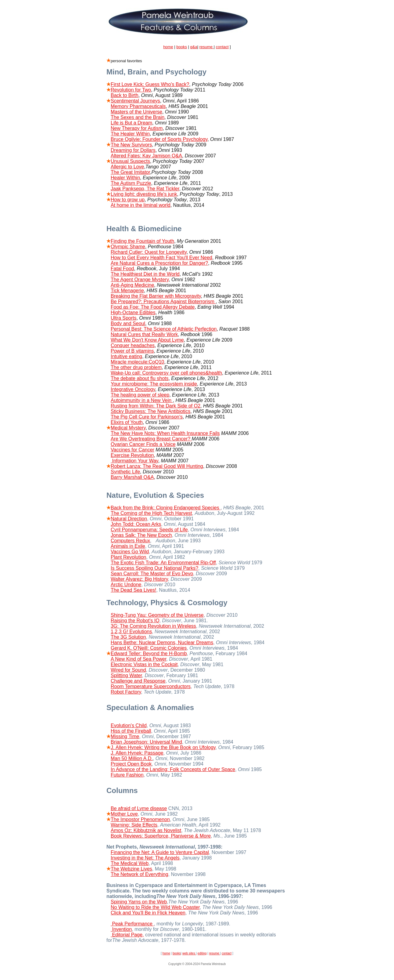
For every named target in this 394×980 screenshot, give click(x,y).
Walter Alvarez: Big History (139, 579)
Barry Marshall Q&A (132, 477)
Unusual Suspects (130, 161)
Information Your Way (134, 461)
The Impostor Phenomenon (140, 819)
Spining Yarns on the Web (139, 902)
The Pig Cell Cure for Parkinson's (147, 417)
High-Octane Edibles (133, 312)
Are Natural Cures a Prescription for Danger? (159, 263)
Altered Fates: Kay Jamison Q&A (146, 156)
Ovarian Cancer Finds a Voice (143, 444)
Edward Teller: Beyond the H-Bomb (149, 653)
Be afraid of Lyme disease (139, 808)
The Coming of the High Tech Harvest (151, 513)
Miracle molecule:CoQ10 (137, 362)
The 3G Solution (128, 637)
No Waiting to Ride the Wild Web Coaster (155, 907)
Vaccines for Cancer (133, 450)
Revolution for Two (131, 90)
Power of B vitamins (132, 351)
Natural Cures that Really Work (144, 334)
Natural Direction (129, 519)
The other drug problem (136, 367)
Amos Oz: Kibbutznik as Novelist (146, 830)
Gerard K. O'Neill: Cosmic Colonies (149, 648)
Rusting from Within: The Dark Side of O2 (156, 406)
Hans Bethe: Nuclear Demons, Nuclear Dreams (162, 643)
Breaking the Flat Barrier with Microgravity (156, 296)
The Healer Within (130, 134)
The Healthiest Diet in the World (145, 274)
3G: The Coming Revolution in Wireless (153, 626)
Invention (121, 929)
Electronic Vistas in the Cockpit (144, 664)
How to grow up (128, 200)
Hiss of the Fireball (131, 731)
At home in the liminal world (141, 205)
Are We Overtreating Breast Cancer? (151, 439)
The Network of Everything (140, 874)
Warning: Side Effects (134, 825)
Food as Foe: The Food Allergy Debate (153, 307)
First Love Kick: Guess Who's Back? (150, 84)
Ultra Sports (124, 318)
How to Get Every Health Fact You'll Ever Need (161, 258)
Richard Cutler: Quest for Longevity (149, 252)
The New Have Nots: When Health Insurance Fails (165, 433)
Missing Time (125, 736)
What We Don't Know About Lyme (147, 340)
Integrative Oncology (133, 389)
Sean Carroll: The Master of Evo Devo (152, 574)
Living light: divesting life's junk (144, 194)
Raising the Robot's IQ (135, 621)
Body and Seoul (128, 323)
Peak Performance (132, 924)
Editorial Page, (127, 935)
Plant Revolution (129, 557)
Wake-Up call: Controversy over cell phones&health (166, 373)
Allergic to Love (127, 167)
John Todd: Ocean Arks (136, 524)
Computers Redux (130, 541)
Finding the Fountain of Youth (142, 241)
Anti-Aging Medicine (132, 285)
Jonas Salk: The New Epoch (141, 535)
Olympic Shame (128, 247)
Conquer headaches (133, 345)
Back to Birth (125, 95)
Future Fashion (127, 775)
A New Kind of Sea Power (138, 659)
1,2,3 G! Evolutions (131, 632)
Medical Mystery (128, 428)
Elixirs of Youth (127, 422)
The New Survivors (131, 145)
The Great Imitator (130, 172)
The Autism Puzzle (131, 183)
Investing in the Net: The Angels (145, 858)
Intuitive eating (126, 356)
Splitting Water (126, 675)
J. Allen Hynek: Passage (137, 753)
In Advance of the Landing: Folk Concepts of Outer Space (173, 769)
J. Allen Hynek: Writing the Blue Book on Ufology (163, 747)
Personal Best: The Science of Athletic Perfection (164, 329)
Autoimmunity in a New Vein (142, 400)
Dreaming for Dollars (133, 150)
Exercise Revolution (132, 455)
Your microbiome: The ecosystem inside (154, 384)
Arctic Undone (126, 585)
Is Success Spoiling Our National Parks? (154, 568)
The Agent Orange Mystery (140, 280)
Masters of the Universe (136, 112)
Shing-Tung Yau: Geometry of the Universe (157, 615)
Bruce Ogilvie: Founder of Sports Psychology (159, 139)
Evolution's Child (129, 725)
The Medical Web (130, 863)
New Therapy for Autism (137, 128)
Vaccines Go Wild (130, 552)
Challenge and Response (138, 681)
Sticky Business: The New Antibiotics (150, 411)
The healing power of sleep (140, 395)
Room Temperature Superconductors (151, 686)
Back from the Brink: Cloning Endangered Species (166, 508)
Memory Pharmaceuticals (138, 106)
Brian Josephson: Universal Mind (146, 742)
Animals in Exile (128, 546)
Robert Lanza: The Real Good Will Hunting (157, 466)
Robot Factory (126, 692)
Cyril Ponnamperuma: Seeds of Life (149, 530)
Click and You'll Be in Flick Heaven (148, 913)
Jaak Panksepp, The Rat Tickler (145, 189)
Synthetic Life (125, 472)
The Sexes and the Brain (138, 117)
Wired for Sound (128, 670)
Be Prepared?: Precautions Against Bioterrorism (163, 302)
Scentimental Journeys (135, 101)
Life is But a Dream (131, 123)
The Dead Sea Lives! (133, 590)
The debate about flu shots (140, 378)
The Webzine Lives (131, 869)
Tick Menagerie (127, 291)
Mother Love (124, 814)
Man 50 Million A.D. (132, 758)
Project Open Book (131, 764)
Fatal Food (122, 269)
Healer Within (125, 178)
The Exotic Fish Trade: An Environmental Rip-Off (163, 563)
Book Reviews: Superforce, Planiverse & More (161, 836)
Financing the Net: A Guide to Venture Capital (160, 852)
